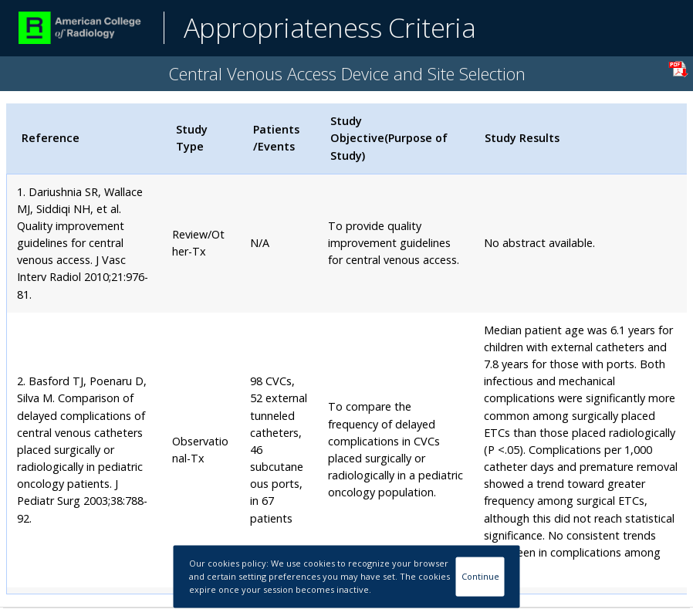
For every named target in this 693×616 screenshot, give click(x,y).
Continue (480, 576)
